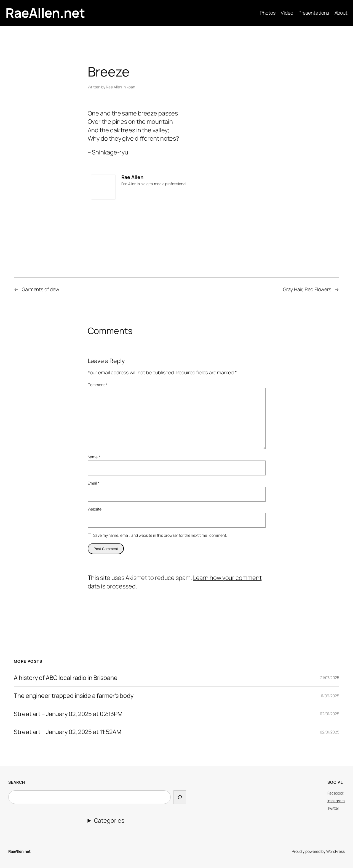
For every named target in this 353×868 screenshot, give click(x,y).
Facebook (336, 793)
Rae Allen (114, 87)
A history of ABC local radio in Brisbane (66, 678)
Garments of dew (41, 289)
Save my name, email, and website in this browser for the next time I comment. (160, 535)
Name (94, 457)
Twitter (333, 808)
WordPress (335, 851)
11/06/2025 (330, 696)
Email (93, 483)
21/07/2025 (330, 678)
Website (95, 509)
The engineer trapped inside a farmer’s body (74, 696)
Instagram (336, 801)
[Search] (180, 797)
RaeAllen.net (45, 13)
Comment (97, 385)
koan (131, 87)
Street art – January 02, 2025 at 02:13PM (68, 714)
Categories (109, 820)
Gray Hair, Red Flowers (307, 289)
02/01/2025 (330, 714)
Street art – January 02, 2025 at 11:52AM (68, 732)
